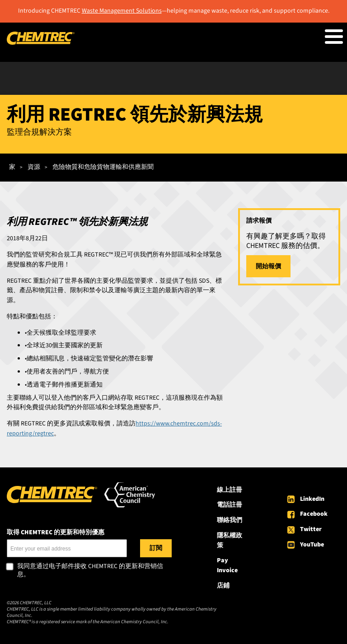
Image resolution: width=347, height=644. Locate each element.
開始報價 (268, 266)
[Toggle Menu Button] (334, 37)
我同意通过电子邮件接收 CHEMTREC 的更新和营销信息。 (90, 571)
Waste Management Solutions (122, 11)
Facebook (314, 514)
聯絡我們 (230, 520)
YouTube (312, 545)
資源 (34, 167)
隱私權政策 (230, 541)
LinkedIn (312, 499)
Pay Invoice (227, 565)
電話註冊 (230, 505)
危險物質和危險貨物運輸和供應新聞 (103, 167)
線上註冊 (230, 490)
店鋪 (223, 586)
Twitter (311, 529)
